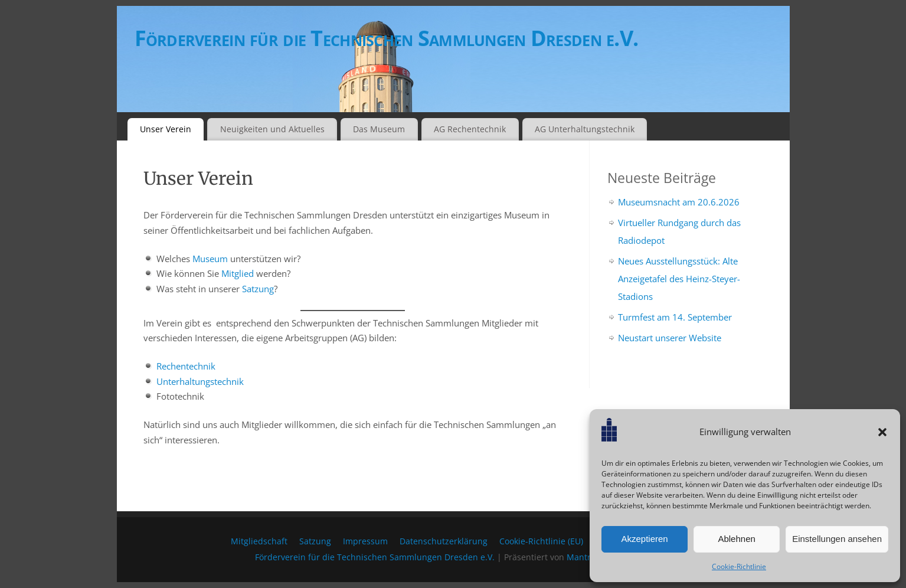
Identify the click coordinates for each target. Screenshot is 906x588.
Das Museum (379, 129)
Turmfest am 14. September (675, 317)
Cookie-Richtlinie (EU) (541, 541)
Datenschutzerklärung (444, 541)
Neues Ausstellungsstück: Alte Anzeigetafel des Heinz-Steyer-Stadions (679, 279)
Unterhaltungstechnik (200, 381)
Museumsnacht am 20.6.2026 (679, 202)
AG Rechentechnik (470, 129)
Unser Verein (166, 129)
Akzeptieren (644, 539)
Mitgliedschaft (259, 541)
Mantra (581, 557)
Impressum (365, 541)
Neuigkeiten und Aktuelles (272, 129)
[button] (882, 432)
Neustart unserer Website (670, 338)
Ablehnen (736, 539)
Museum (210, 259)
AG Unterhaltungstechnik (585, 129)
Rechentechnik (186, 366)
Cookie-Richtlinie (739, 566)
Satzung (258, 289)
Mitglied (238, 273)
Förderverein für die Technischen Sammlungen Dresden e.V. (387, 38)
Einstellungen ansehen (837, 539)
